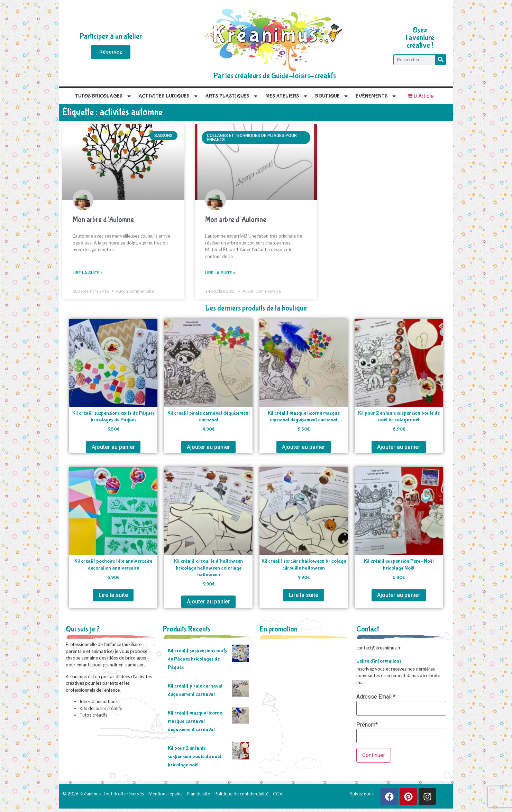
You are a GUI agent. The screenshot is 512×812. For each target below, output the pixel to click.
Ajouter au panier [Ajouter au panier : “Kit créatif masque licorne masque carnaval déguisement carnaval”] (304, 447)
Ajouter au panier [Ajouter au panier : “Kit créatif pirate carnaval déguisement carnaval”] (208, 447)
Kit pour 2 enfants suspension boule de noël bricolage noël (194, 756)
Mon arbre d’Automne (103, 220)
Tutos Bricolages (103, 96)
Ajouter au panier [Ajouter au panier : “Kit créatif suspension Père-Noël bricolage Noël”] (399, 595)
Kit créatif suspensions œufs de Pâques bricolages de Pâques (197, 659)
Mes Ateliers (287, 96)
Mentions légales (165, 794)
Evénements (376, 96)
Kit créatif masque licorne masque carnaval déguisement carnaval (195, 721)
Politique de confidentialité (241, 794)
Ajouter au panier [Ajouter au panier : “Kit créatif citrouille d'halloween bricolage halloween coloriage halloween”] (208, 602)
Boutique (332, 96)
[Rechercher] (441, 60)
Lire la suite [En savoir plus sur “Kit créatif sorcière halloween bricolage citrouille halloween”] (304, 595)
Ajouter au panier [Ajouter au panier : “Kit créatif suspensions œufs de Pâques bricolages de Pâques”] (113, 447)
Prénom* (367, 725)
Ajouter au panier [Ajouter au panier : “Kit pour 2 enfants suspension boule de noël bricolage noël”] (399, 447)
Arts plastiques (232, 96)
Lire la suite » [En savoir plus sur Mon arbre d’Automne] (88, 273)
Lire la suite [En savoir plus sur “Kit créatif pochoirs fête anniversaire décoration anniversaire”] (113, 595)
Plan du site (198, 794)
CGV (278, 794)
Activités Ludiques (169, 96)
